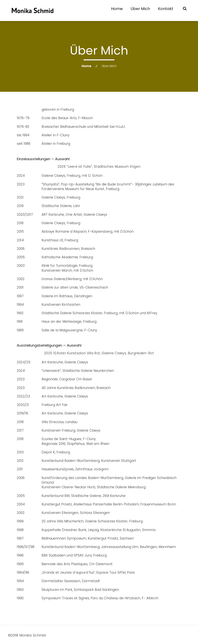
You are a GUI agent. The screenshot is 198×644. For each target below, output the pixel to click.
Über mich (140, 9)
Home (117, 9)
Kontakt (166, 9)
